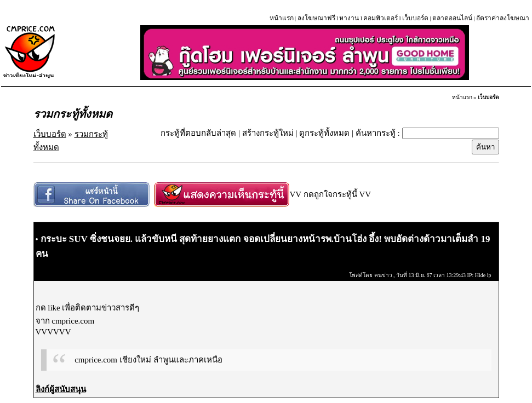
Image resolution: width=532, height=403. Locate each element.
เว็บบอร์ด (415, 18)
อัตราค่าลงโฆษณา (503, 18)
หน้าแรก (282, 18)
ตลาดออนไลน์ (452, 18)
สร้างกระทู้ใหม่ (268, 133)
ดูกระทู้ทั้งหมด (324, 133)
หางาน (349, 18)
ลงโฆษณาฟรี (316, 18)
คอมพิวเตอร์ (381, 18)
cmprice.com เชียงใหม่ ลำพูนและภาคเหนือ (148, 360)
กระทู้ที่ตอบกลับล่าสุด (198, 133)
